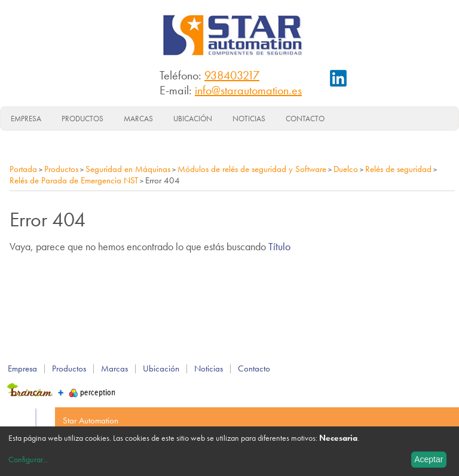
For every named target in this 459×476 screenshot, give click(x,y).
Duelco (346, 169)
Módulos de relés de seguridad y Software (252, 169)
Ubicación (193, 119)
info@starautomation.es (248, 90)
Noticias (249, 119)
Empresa (26, 119)
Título (279, 246)
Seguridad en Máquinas (128, 169)
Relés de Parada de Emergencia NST (74, 180)
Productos (82, 119)
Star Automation (91, 420)
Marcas (138, 119)
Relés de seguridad (398, 169)
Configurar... (28, 459)
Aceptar (429, 459)
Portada (23, 169)
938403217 (232, 75)
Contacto (305, 119)
